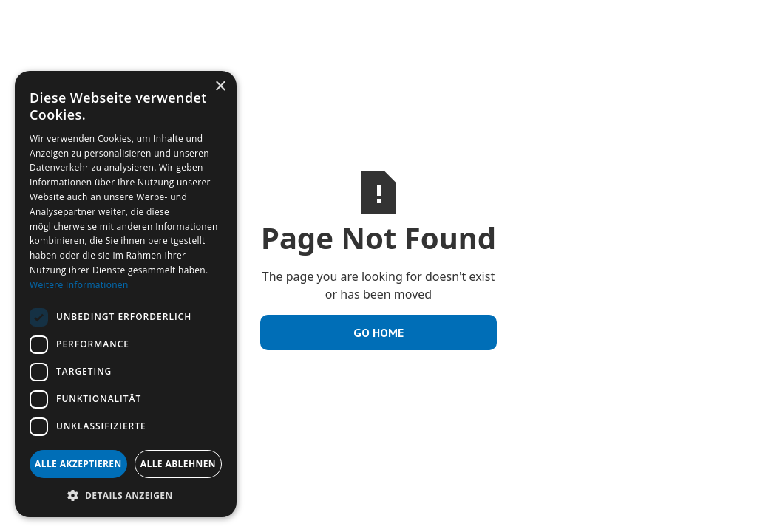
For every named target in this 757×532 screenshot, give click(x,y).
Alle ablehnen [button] (178, 464)
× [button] (220, 87)
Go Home (378, 332)
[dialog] (126, 294)
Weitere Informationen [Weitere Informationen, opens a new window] (79, 285)
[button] (126, 495)
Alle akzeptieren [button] (78, 464)
